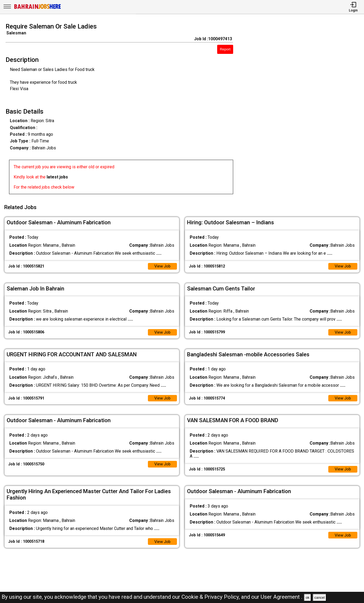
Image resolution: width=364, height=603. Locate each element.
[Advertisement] (303, 110)
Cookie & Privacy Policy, (211, 597)
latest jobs (57, 177)
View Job (162, 264)
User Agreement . (282, 597)
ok (308, 598)
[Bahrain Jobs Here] (38, 8)
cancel (320, 598)
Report (225, 49)
